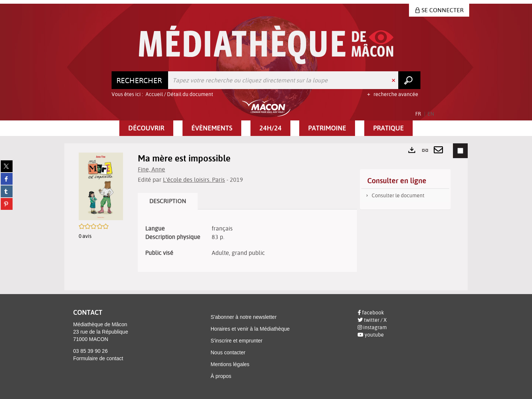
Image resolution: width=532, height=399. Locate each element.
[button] (146, 128)
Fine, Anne (151, 169)
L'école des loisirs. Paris (194, 180)
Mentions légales (230, 364)
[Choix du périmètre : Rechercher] (140, 80)
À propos (221, 376)
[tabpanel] (247, 241)
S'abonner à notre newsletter (244, 317)
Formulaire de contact (98, 358)
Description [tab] (168, 201)
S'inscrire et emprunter (236, 341)
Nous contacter (228, 352)
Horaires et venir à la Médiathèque (250, 329)
